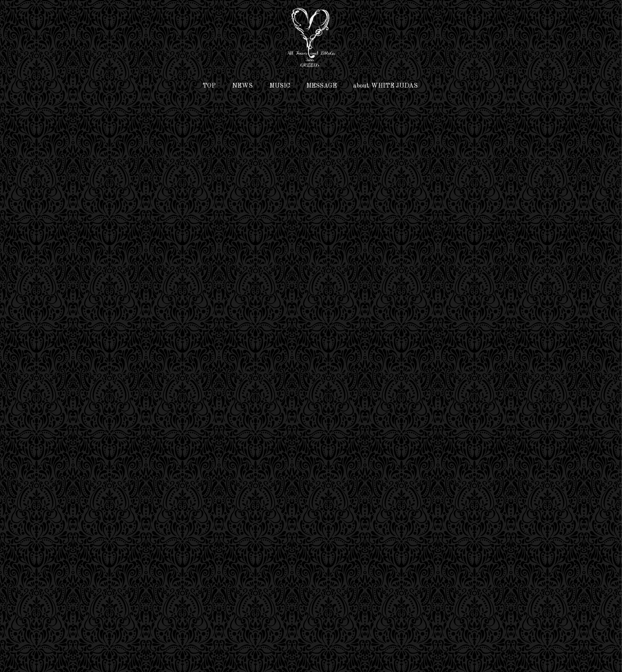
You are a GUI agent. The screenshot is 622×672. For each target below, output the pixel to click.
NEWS (242, 86)
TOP (209, 86)
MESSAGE (322, 86)
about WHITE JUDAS (385, 86)
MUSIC (280, 86)
